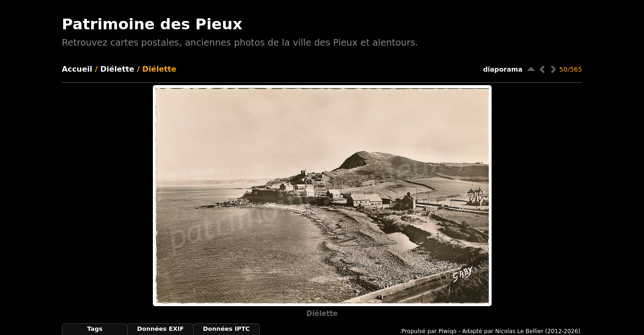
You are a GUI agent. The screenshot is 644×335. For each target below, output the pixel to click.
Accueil (77, 69)
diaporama (503, 69)
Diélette (117, 69)
